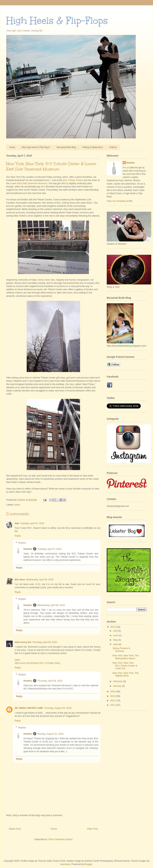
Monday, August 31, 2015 (50, 734)
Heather (28, 549)
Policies (113, 147)
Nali (17, 523)
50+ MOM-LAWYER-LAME (29, 708)
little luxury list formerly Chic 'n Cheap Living (37, 663)
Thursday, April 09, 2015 (45, 642)
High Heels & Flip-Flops (57, 21)
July (116, 631)
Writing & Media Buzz (93, 147)
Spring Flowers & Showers (121, 650)
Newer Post (15, 829)
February (118, 681)
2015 (113, 627)
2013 (113, 696)
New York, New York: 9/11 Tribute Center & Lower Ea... (125, 666)
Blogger (88, 864)
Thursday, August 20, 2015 (58, 708)
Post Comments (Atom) (60, 839)
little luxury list (23, 642)
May (116, 640)
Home (12, 147)
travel (17, 505)
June (116, 635)
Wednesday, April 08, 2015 (40, 580)
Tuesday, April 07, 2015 (32, 523)
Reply (18, 536)
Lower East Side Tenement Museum (29, 183)
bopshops (65, 864)
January (118, 686)
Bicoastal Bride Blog (66, 147)
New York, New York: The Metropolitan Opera (125, 657)
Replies (22, 543)
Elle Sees (20, 580)
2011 (113, 705)
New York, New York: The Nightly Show (125, 674)
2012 (113, 701)
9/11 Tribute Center (73, 180)
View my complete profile (120, 201)
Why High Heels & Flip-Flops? (36, 147)
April (116, 644)
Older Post (92, 829)
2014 (113, 691)
